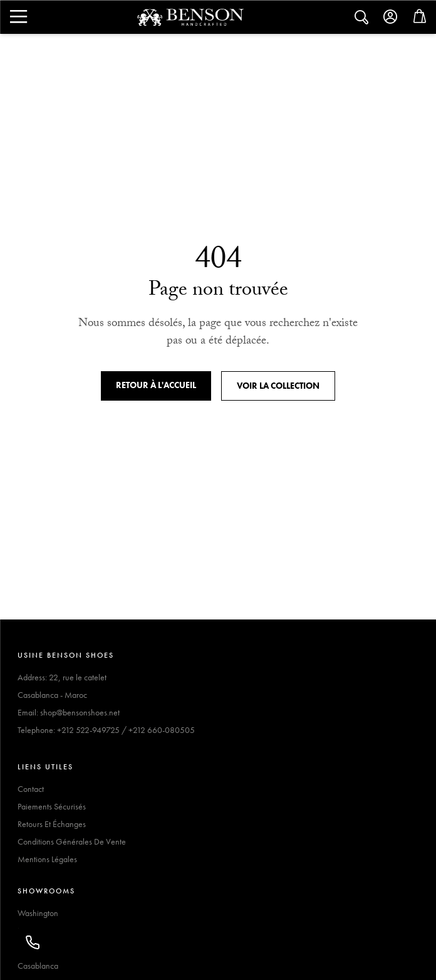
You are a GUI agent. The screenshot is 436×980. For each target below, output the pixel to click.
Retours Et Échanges (52, 824)
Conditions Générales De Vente (72, 841)
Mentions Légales (47, 859)
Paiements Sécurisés (52, 806)
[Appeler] (33, 942)
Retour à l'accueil (156, 385)
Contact (31, 789)
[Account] (391, 17)
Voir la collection (278, 386)
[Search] (18, 17)
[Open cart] (420, 19)
